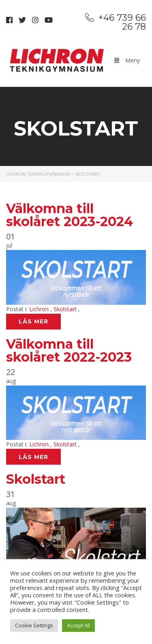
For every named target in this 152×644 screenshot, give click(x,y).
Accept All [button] (78, 625)
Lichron (40, 309)
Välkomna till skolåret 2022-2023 (69, 350)
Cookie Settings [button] (34, 625)
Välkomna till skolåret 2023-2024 (70, 215)
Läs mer (33, 321)
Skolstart (66, 309)
